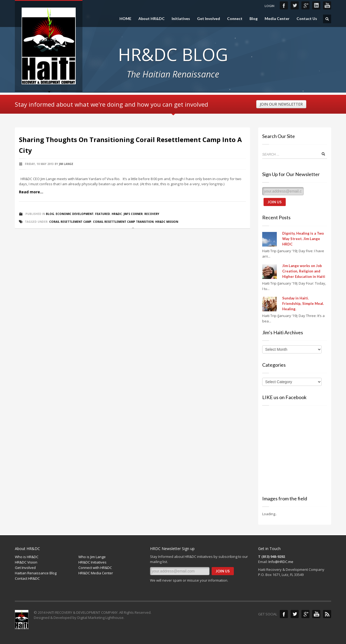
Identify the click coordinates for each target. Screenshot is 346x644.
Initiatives (181, 19)
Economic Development (75, 214)
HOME (125, 19)
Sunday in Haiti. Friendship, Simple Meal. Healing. (303, 304)
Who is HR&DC (27, 557)
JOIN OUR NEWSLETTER (281, 104)
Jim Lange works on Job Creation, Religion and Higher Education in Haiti (304, 271)
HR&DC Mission (167, 222)
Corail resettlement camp (70, 222)
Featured (103, 214)
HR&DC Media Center (96, 573)
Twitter (295, 5)
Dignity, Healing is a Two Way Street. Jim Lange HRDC (303, 239)
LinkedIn (316, 5)
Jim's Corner (133, 214)
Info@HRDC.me (281, 562)
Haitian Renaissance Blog (36, 573)
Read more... (31, 192)
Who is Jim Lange (92, 557)
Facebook (284, 5)
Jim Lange (66, 164)
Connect (235, 19)
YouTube (327, 5)
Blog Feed (327, 614)
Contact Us (307, 19)
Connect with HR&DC (95, 568)
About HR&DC (152, 19)
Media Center (277, 19)
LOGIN (270, 6)
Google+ (305, 5)
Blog (254, 19)
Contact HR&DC (27, 578)
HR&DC (117, 214)
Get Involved (209, 19)
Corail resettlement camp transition (123, 222)
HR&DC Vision (26, 562)
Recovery (152, 214)
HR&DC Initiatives (92, 562)
